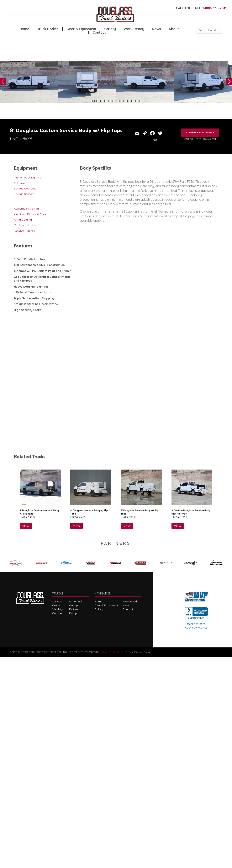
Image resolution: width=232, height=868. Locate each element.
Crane (56, 816)
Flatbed (74, 820)
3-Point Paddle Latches (29, 259)
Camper (57, 824)
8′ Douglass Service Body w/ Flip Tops (89, 723)
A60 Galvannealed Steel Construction (39, 265)
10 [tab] (116, 101)
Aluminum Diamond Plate (30, 214)
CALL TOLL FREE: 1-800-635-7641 (200, 139)
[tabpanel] (29, 82)
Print (154, 140)
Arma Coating (23, 220)
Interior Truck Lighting (28, 178)
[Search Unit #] (209, 30)
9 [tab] (113, 101)
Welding (57, 820)
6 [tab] (105, 101)
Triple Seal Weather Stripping (34, 298)
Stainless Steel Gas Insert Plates (36, 304)
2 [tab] (94, 101)
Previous (3, 82)
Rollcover (20, 183)
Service (57, 813)
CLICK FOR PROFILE (196, 839)
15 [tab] (129, 101)
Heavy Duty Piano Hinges (31, 287)
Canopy (74, 816)
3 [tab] (97, 101)
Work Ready (134, 29)
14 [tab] (127, 101)
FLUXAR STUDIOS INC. (111, 863)
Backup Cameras (25, 189)
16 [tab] (132, 101)
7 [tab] (108, 101)
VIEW (26, 737)
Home (24, 29)
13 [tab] (124, 101)
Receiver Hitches (24, 231)
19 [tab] (140, 101)
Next (229, 82)
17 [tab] (135, 101)
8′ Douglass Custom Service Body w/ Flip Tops (39, 723)
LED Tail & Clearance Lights (32, 292)
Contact (99, 32)
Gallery (110, 29)
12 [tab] (121, 101)
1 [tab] (92, 101)
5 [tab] (103, 101)
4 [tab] (100, 101)
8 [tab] (111, 101)
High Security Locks (27, 310)
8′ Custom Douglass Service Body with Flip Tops (191, 723)
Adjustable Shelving (26, 209)
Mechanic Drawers (26, 225)
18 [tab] (138, 101)
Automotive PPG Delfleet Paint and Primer (42, 271)
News (156, 29)
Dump (73, 824)
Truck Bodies (48, 29)
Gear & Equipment (81, 29)
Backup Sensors (24, 194)
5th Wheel (76, 813)
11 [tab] (119, 101)
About (174, 29)
